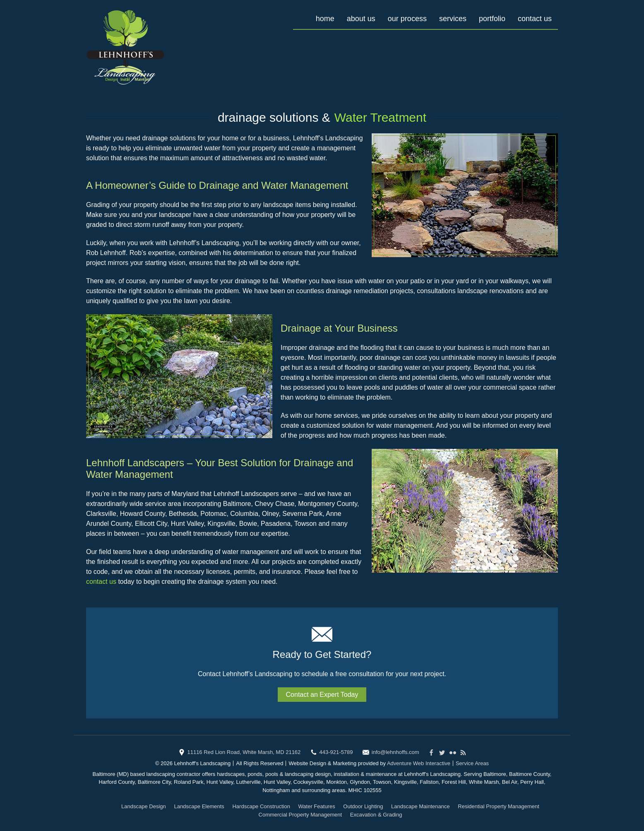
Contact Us (535, 19)
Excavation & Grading (376, 815)
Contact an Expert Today (322, 695)
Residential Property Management (499, 806)
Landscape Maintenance (421, 806)
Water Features (317, 806)
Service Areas (472, 763)
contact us (101, 582)
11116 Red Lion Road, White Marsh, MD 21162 (244, 752)
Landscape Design (144, 806)
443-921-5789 (336, 752)
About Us (361, 19)
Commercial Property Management (300, 815)
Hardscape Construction (261, 806)
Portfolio (492, 19)
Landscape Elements (199, 806)
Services (453, 19)
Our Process (407, 19)
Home (325, 19)
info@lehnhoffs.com (395, 752)
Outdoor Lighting (363, 806)
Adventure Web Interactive (419, 763)
